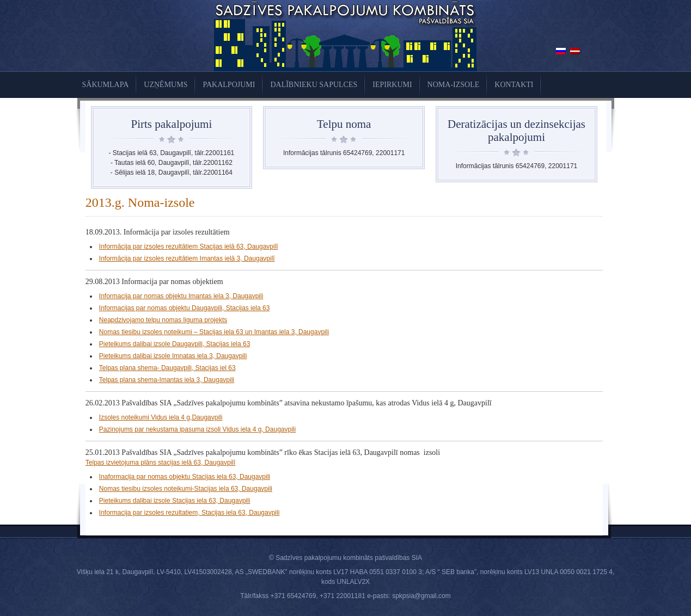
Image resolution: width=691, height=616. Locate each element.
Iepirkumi (392, 85)
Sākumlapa (106, 85)
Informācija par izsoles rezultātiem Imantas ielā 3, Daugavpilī (187, 258)
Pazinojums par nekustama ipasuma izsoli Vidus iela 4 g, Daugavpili (197, 429)
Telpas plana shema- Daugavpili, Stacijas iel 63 (167, 368)
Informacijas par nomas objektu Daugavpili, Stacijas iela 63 (185, 308)
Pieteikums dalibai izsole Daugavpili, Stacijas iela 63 (175, 344)
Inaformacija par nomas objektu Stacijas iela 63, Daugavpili (185, 477)
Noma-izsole (454, 85)
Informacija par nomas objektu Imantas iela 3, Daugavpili (181, 296)
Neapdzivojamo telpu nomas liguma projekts (163, 320)
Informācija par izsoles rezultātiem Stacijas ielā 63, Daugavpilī (189, 247)
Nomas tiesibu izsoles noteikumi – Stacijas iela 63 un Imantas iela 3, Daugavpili (214, 332)
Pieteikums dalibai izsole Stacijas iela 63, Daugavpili (175, 501)
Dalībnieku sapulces (314, 85)
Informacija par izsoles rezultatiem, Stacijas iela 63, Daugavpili (189, 513)
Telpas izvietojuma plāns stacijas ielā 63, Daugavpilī (160, 463)
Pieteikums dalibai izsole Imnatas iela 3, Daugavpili (173, 356)
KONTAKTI (514, 85)
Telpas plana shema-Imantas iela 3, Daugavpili (167, 380)
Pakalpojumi (229, 85)
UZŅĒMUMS (166, 85)
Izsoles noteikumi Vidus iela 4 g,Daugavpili (161, 417)
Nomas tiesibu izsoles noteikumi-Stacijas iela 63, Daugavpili (186, 489)
